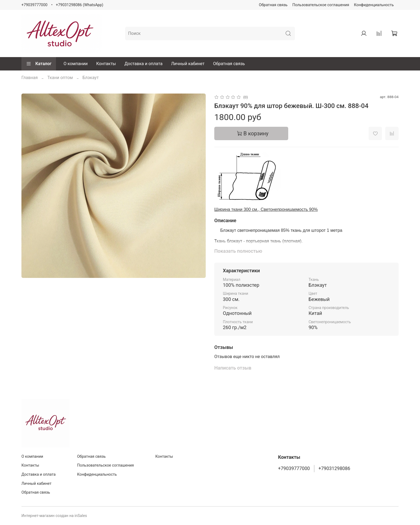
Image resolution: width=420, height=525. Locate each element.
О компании (76, 64)
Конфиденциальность (374, 5)
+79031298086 (334, 468)
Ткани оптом (60, 78)
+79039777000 (34, 5)
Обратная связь (273, 5)
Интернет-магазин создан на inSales (54, 516)
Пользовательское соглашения (321, 5)
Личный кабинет (188, 64)
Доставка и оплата (144, 64)
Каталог (39, 64)
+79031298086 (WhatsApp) (80, 5)
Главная (30, 78)
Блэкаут (91, 78)
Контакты (106, 64)
